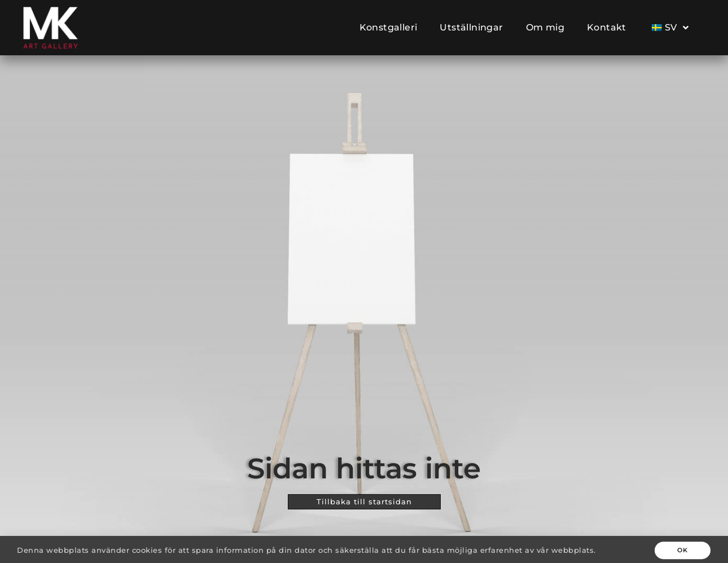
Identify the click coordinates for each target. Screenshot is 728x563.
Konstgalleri (389, 27)
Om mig (545, 27)
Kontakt (607, 27)
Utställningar (471, 27)
